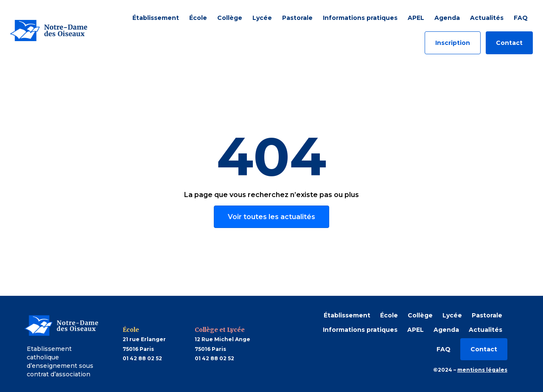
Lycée (262, 18)
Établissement (156, 18)
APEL (416, 18)
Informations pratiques (360, 18)
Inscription (453, 43)
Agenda (447, 18)
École (198, 18)
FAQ (521, 18)
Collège (230, 18)
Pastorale (297, 18)
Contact (509, 43)
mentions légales (482, 370)
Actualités (487, 18)
